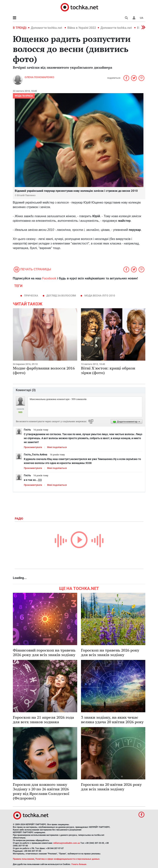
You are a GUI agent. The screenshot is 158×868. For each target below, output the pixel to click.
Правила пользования (24, 859)
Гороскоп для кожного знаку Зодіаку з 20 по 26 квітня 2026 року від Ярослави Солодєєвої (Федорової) (41, 791)
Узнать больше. (79, 864)
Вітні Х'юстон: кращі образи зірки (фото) (108, 370)
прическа (31, 296)
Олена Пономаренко (39, 77)
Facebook (49, 278)
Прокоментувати (33, 447)
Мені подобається (57, 447)
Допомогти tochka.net (47, 28)
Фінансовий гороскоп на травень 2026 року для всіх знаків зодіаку (44, 652)
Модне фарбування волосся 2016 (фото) (44, 370)
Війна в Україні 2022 (82, 28)
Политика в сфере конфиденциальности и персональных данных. (68, 859)
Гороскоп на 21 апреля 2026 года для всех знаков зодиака (43, 720)
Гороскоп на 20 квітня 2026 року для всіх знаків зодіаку (111, 787)
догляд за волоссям (61, 296)
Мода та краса (24, 96)
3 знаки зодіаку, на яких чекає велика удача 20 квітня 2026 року (112, 720)
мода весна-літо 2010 (100, 296)
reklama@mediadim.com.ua (67, 843)
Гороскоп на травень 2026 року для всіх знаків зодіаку (110, 652)
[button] (134, 18)
